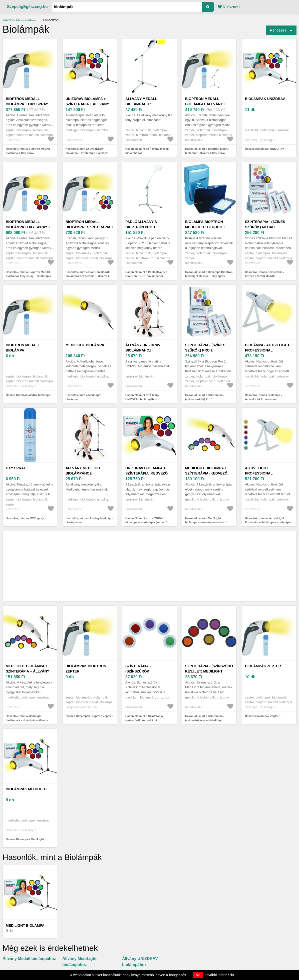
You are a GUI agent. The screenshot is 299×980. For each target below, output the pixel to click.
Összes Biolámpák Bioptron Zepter (88, 716)
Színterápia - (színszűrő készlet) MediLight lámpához (209, 671)
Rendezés (278, 30)
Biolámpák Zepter (263, 666)
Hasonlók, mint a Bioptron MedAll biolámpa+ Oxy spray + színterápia (28, 274)
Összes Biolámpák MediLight (25, 839)
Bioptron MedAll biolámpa (23, 348)
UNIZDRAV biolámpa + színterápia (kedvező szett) (146, 473)
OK (198, 975)
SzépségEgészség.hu (27, 7)
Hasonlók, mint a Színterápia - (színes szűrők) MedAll (264, 274)
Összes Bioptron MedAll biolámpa (28, 395)
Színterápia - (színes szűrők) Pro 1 (205, 348)
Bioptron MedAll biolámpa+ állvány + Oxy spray (206, 104)
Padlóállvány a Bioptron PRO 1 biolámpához (141, 227)
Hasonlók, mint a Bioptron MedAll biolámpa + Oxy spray (28, 151)
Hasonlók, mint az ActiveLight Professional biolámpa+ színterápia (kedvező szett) (268, 522)
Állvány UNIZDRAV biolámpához (143, 348)
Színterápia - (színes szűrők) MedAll (265, 224)
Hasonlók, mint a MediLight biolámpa (83, 397)
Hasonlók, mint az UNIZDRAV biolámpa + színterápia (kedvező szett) (146, 522)
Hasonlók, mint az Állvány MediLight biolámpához (89, 520)
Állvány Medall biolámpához (141, 101)
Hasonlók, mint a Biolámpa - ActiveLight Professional (263, 397)
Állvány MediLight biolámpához (84, 471)
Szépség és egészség (19, 20)
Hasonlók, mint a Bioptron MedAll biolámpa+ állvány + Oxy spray (207, 151)
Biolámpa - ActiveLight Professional (267, 348)
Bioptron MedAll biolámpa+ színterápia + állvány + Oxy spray (89, 227)
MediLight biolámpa (85, 345)
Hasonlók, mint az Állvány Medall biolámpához (147, 151)
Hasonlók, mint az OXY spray (25, 518)
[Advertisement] (149, 566)
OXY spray (16, 468)
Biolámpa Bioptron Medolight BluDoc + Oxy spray (205, 227)
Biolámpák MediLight (27, 789)
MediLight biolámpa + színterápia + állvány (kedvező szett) (28, 671)
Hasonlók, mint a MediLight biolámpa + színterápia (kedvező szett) (206, 522)
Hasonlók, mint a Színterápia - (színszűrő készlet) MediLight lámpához (205, 720)
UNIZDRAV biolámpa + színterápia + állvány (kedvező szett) (87, 104)
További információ (219, 975)
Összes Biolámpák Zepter (262, 716)
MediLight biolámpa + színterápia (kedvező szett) (206, 473)
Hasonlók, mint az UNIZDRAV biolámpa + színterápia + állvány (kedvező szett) (87, 153)
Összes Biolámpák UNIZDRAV (264, 149)
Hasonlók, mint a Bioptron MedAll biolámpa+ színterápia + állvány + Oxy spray (88, 276)
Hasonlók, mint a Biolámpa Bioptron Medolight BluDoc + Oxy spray (209, 274)
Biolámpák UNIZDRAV (265, 99)
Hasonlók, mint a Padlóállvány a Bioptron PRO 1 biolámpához (146, 274)
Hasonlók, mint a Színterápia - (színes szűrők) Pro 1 (205, 397)
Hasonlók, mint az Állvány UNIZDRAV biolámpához (142, 397)
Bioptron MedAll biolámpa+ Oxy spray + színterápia (28, 227)
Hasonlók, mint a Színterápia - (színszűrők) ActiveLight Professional (145, 720)
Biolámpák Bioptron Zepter (86, 669)
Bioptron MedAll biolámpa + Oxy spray (27, 101)
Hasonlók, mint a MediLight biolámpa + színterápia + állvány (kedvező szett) (27, 720)
